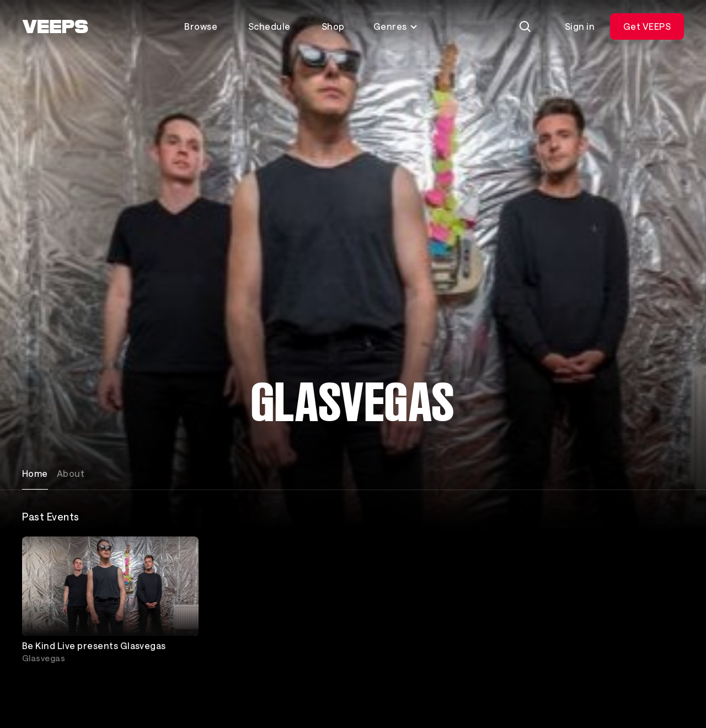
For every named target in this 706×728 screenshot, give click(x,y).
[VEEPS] (55, 26)
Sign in (580, 26)
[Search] (525, 26)
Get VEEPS (647, 26)
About (71, 473)
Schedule (269, 26)
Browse (201, 26)
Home (35, 473)
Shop (333, 26)
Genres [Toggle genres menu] (396, 26)
